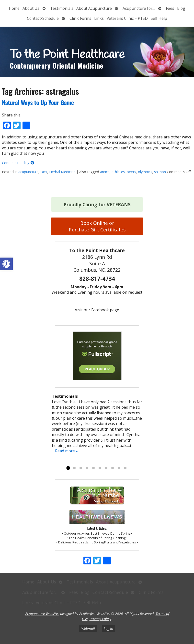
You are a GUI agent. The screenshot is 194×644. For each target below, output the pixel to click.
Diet (44, 172)
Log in (108, 628)
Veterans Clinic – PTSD (127, 18)
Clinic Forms (80, 18)
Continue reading (18, 163)
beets (131, 172)
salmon (160, 172)
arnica (105, 172)
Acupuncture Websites (42, 614)
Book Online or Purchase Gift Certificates (97, 226)
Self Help (159, 18)
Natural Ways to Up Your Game (38, 102)
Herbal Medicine (62, 172)
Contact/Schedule (43, 18)
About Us (31, 8)
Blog (181, 8)
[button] (6, 264)
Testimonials (62, 8)
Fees (170, 8)
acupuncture (28, 172)
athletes (118, 172)
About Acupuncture (94, 8)
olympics (145, 172)
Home (14, 8)
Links (99, 18)
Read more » (66, 451)
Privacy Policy (100, 619)
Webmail (88, 628)
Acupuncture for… (139, 8)
